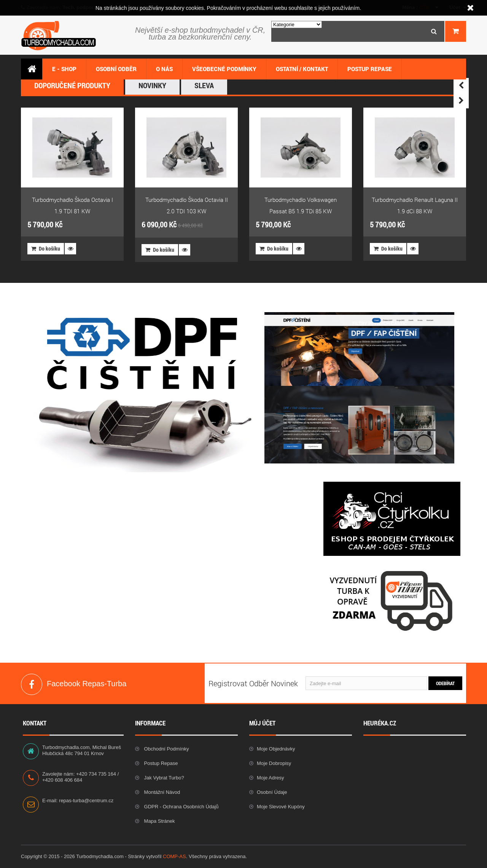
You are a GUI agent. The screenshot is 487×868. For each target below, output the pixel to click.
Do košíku (46, 248)
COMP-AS (174, 856)
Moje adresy (271, 778)
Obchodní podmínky (166, 749)
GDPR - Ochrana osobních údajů (181, 807)
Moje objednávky (276, 749)
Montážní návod (161, 792)
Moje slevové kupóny (281, 807)
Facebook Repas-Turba (32, 684)
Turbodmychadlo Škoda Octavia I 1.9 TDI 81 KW (72, 205)
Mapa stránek (159, 821)
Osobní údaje (272, 792)
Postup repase (160, 763)
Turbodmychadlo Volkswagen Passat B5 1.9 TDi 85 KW (301, 205)
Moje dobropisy (274, 763)
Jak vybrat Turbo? (163, 778)
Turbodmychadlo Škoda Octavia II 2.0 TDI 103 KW (187, 205)
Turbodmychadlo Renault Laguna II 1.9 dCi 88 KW (415, 205)
